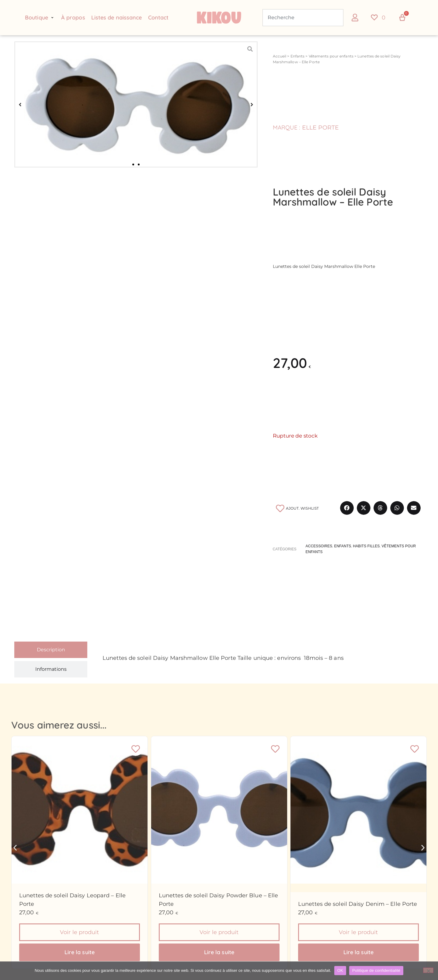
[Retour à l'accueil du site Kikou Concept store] (219, 18)
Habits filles (366, 546)
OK (340, 970)
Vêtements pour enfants (331, 56)
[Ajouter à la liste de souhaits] (297, 508)
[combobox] (303, 18)
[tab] (51, 650)
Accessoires (319, 546)
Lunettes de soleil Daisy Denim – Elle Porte (358, 904)
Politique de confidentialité (376, 970)
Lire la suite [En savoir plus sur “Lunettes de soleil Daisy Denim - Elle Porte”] (358, 952)
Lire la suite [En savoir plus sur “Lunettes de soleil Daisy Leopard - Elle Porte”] (80, 952)
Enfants (298, 56)
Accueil (280, 56)
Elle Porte (321, 128)
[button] (40, 18)
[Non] (428, 970)
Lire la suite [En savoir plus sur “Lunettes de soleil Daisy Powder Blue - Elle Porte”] (219, 952)
